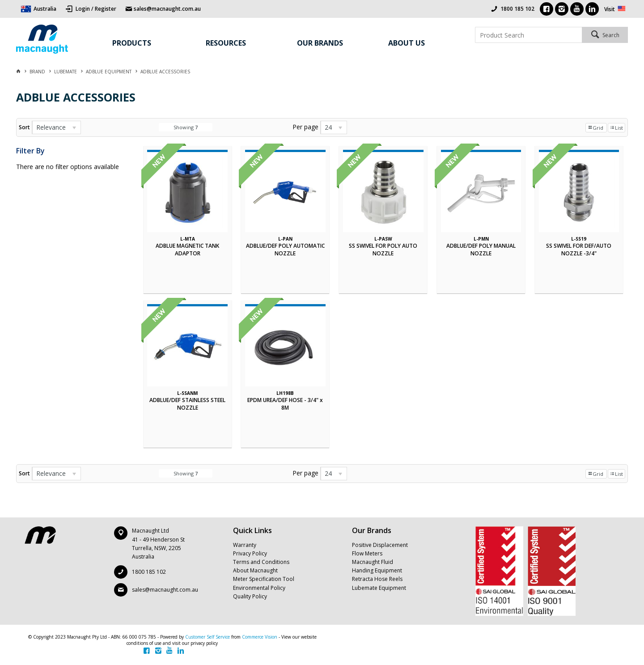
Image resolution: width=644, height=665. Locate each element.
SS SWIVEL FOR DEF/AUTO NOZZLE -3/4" (579, 250)
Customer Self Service (208, 637)
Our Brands (320, 43)
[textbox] (528, 35)
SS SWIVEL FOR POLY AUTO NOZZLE (383, 250)
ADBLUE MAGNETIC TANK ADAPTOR (187, 250)
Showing (186, 127)
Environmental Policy (259, 588)
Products (132, 43)
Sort (24, 127)
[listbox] (56, 127)
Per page (305, 127)
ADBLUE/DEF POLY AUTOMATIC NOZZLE (285, 250)
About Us (407, 43)
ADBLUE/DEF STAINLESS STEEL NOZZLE (187, 404)
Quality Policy (250, 596)
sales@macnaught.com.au (165, 590)
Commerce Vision (260, 637)
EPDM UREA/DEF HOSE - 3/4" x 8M (285, 404)
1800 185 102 (517, 9)
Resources (226, 43)
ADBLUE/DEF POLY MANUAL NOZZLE (481, 250)
